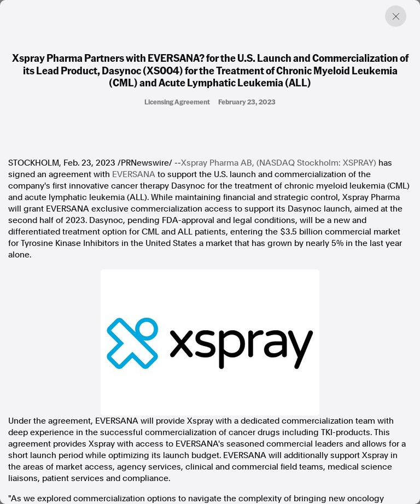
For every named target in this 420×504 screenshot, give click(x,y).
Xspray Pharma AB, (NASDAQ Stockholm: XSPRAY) (279, 163)
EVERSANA (134, 174)
